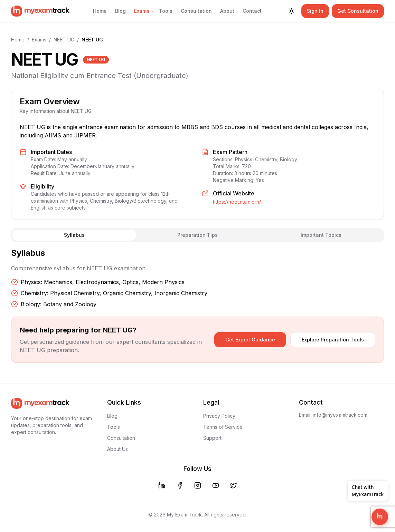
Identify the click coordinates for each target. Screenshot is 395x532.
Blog (120, 11)
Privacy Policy (219, 416)
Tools (166, 11)
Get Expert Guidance (250, 340)
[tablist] (198, 235)
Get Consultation (358, 11)
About (227, 11)
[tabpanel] (198, 278)
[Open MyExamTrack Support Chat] (380, 517)
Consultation (196, 11)
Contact (252, 11)
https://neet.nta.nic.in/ (237, 202)
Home (100, 11)
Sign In (315, 11)
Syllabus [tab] (74, 235)
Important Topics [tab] (321, 235)
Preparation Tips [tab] (198, 235)
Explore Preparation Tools (333, 340)
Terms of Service (223, 427)
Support (212, 438)
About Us (117, 449)
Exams (144, 11)
